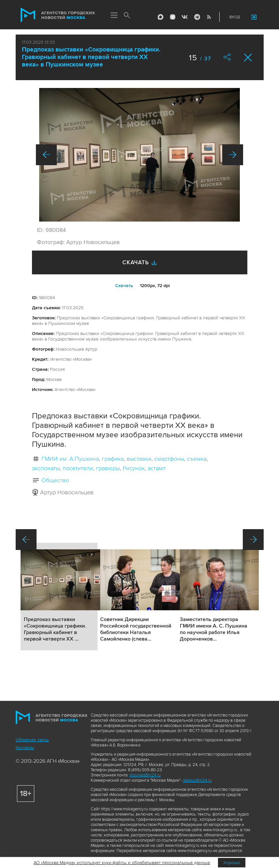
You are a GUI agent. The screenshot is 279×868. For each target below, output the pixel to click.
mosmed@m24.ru (145, 775)
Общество (55, 480)
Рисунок (134, 468)
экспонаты (46, 468)
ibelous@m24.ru (197, 780)
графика (113, 459)
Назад (46, 155)
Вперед (233, 155)
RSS (209, 17)
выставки (139, 459)
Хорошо (232, 863)
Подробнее (59, 597)
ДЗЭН (173, 17)
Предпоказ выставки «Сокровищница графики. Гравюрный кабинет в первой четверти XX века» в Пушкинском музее (91, 57)
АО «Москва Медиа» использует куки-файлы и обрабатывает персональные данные (122, 863)
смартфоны (169, 459)
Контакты (25, 748)
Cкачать (124, 286)
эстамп (157, 468)
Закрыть (248, 58)
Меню (114, 16)
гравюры (108, 468)
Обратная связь (32, 740)
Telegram (197, 17)
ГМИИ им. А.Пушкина (70, 459)
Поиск (127, 16)
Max (161, 17)
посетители (78, 468)
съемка (197, 459)
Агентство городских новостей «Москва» (58, 15)
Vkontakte (185, 17)
